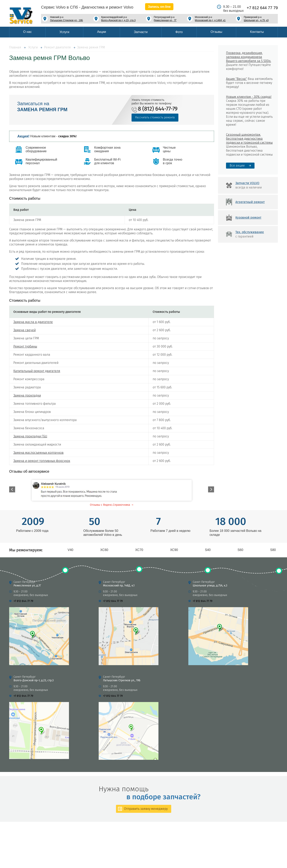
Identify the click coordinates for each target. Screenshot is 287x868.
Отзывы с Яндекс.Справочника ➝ (112, 505)
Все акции (237, 165)
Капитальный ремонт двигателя (37, 371)
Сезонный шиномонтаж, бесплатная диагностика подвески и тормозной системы (249, 139)
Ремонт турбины (25, 346)
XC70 (139, 550)
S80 (273, 550)
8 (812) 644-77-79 (158, 109)
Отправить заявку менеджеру (146, 809)
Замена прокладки (27, 395)
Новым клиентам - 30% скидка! (249, 97)
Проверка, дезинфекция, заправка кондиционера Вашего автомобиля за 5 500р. (249, 57)
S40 (208, 550)
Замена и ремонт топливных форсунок (42, 461)
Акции (102, 32)
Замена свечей (25, 330)
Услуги (64, 32)
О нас (27, 32)
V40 (70, 550)
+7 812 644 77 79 (262, 8)
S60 (240, 550)
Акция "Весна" (236, 79)
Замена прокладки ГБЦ (30, 436)
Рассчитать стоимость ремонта (155, 117)
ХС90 (174, 550)
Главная (15, 47)
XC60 (104, 550)
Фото (179, 32)
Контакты (257, 32)
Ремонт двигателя (57, 47)
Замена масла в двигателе (33, 322)
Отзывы (216, 32)
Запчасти (141, 32)
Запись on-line (159, 7)
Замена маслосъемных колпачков (38, 453)
